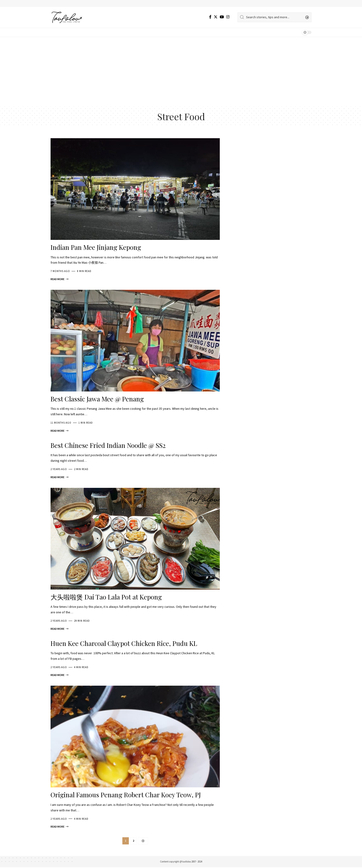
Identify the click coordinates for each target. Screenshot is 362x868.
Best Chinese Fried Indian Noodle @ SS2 (108, 445)
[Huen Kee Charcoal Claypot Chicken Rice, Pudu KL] (59, 675)
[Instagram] (228, 17)
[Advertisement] (181, 72)
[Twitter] (216, 17)
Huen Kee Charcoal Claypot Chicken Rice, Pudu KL (124, 643)
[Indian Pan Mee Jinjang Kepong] (59, 279)
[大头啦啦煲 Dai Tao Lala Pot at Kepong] (59, 629)
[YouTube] (222, 17)
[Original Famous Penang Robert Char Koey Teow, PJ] (59, 827)
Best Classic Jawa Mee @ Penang (97, 399)
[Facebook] (210, 17)
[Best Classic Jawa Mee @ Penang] (59, 431)
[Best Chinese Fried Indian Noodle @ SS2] (59, 477)
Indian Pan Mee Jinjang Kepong (96, 247)
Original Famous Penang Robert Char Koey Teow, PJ (126, 795)
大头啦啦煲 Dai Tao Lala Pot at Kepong (106, 597)
